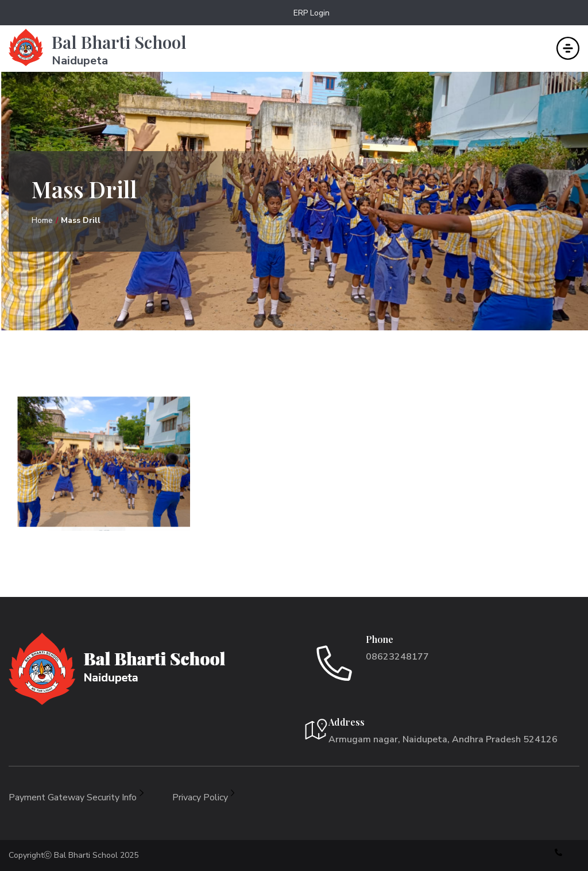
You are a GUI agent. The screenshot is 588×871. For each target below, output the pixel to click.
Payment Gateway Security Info (76, 797)
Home (42, 220)
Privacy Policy (204, 797)
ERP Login (312, 13)
